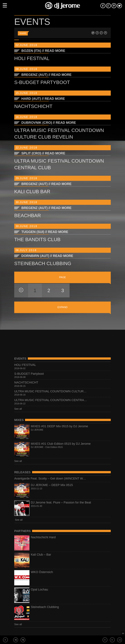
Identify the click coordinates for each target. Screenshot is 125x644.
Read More (55, 51)
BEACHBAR (28, 215)
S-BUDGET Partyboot (42, 82)
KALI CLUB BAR (32, 191)
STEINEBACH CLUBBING (43, 263)
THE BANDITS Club (37, 239)
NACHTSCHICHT (33, 106)
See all (18, 409)
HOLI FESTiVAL (32, 58)
